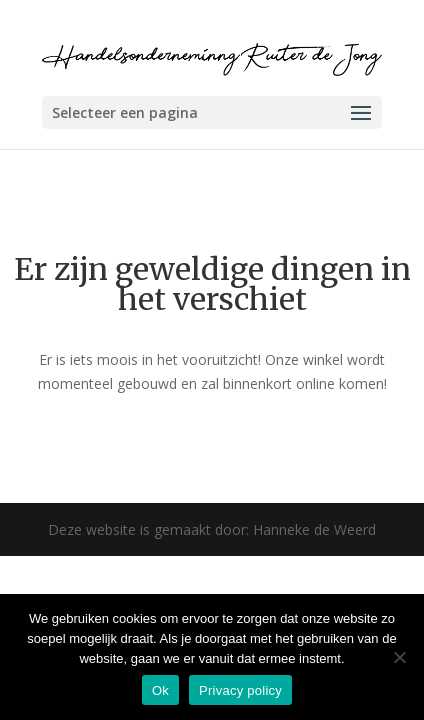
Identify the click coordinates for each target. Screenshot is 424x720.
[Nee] (399, 657)
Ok (160, 690)
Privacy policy (240, 690)
